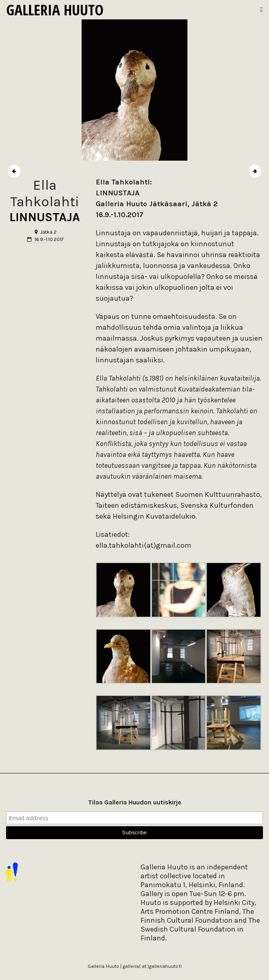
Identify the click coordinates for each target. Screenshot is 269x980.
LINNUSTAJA (45, 217)
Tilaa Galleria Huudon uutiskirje (135, 802)
